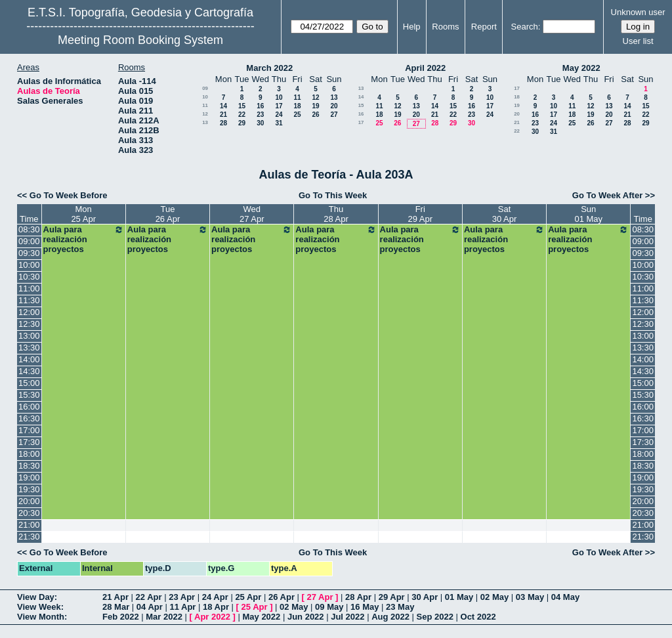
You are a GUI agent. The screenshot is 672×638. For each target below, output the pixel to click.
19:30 (29, 489)
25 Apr (248, 597)
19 (315, 106)
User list (638, 41)
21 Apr (115, 597)
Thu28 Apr (336, 214)
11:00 (29, 288)
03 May (530, 597)
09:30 (29, 253)
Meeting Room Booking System (140, 40)
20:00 (29, 501)
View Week (39, 607)
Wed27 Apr (252, 214)
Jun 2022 (306, 617)
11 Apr (182, 607)
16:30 (29, 418)
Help (412, 27)
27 (334, 115)
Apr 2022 (212, 617)
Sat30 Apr (505, 214)
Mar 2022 (164, 617)
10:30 (29, 277)
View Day (36, 597)
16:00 (29, 407)
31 (279, 123)
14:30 (29, 371)
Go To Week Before (69, 195)
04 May (565, 597)
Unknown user (638, 12)
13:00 (29, 336)
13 (334, 97)
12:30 (29, 324)
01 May (459, 597)
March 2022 (269, 68)
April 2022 (425, 68)
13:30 (29, 348)
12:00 (29, 312)
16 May (365, 607)
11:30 (29, 300)
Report (484, 27)
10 (205, 97)
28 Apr (358, 597)
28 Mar (116, 607)
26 (315, 115)
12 (315, 97)
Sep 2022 (435, 617)
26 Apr (282, 597)
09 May (329, 607)
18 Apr (216, 607)
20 (334, 106)
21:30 (29, 537)
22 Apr (149, 597)
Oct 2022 (478, 617)
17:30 (29, 442)
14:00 (29, 359)
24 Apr (215, 597)
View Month (41, 617)
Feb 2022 (121, 617)
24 (279, 115)
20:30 (29, 513)
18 (297, 106)
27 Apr (320, 597)
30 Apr (425, 597)
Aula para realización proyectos (84, 239)
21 (223, 115)
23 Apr (182, 597)
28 (223, 123)
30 (260, 123)
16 (260, 106)
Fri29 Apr (420, 214)
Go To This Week (333, 195)
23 (260, 115)
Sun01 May (588, 214)
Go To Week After (607, 195)
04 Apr (150, 607)
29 (242, 123)
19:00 (29, 478)
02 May (494, 597)
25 (297, 115)
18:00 (29, 454)
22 (242, 115)
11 (297, 97)
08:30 (29, 229)
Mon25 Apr (83, 214)
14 (223, 106)
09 (205, 88)
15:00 (29, 383)
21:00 (29, 525)
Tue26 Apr (168, 214)
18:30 (29, 466)
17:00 (29, 430)
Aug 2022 (390, 617)
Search (525, 27)
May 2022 (581, 68)
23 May (400, 607)
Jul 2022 (347, 617)
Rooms (445, 27)
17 (279, 106)
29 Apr (392, 597)
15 (242, 106)
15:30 (29, 395)
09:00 (29, 241)
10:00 (29, 265)
